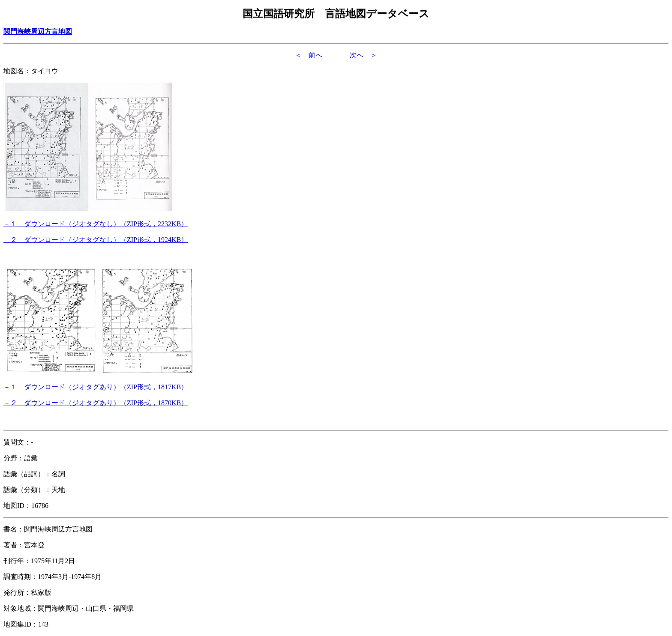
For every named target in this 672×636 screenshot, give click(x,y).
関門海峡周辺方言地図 (38, 31)
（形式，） (96, 224)
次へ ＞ (363, 55)
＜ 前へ (309, 55)
